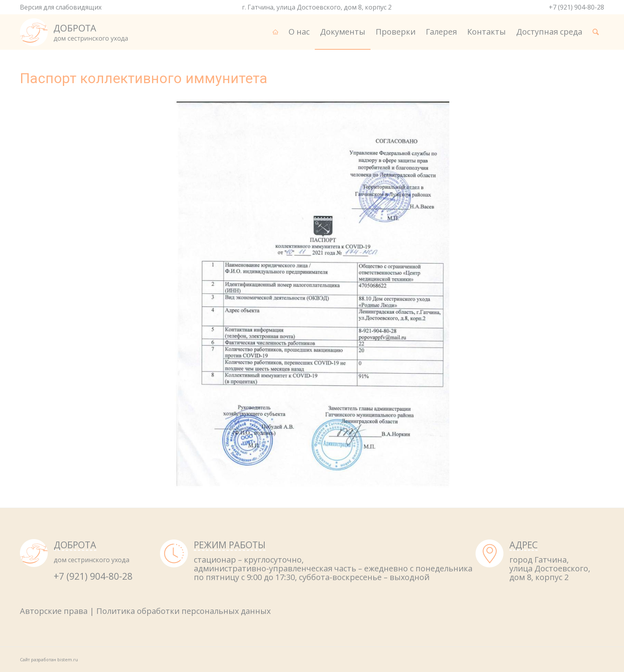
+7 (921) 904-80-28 (576, 7)
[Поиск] (596, 32)
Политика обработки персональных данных (183, 611)
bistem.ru (68, 659)
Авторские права (54, 611)
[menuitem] (275, 32)
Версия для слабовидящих (61, 7)
